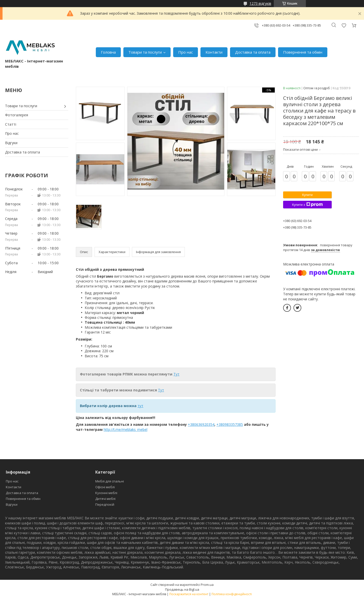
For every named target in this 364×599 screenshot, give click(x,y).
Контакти (214, 52)
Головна (108, 52)
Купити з (307, 205)
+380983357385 (230, 424)
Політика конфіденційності (232, 594)
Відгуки (11, 143)
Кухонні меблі (106, 493)
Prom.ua (207, 585)
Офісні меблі (105, 487)
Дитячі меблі (105, 499)
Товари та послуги (145, 52)
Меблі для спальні (110, 481)
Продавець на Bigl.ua (182, 589)
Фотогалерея (17, 115)
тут (140, 406)
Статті (11, 124)
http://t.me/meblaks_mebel (126, 429)
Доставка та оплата (253, 52)
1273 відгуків (260, 3)
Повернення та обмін (303, 52)
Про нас (186, 52)
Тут (176, 374)
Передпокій (105, 504)
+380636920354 (201, 424)
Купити (307, 195)
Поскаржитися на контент (189, 594)
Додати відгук (344, 25)
